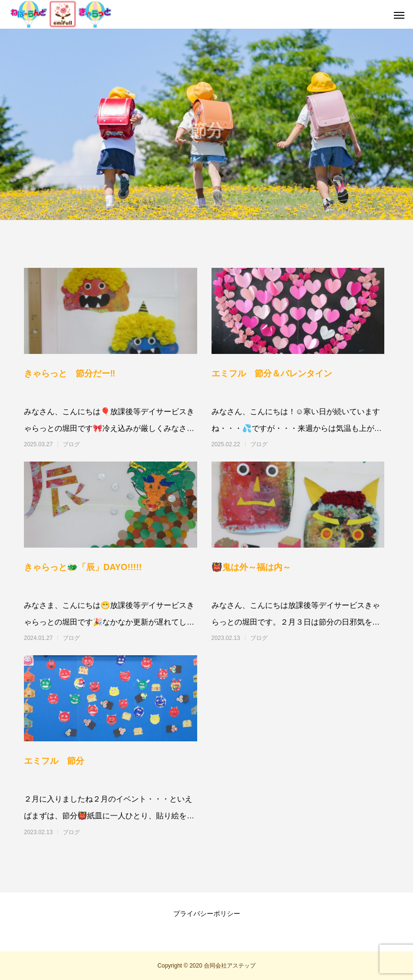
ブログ (71, 444)
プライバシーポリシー (207, 914)
